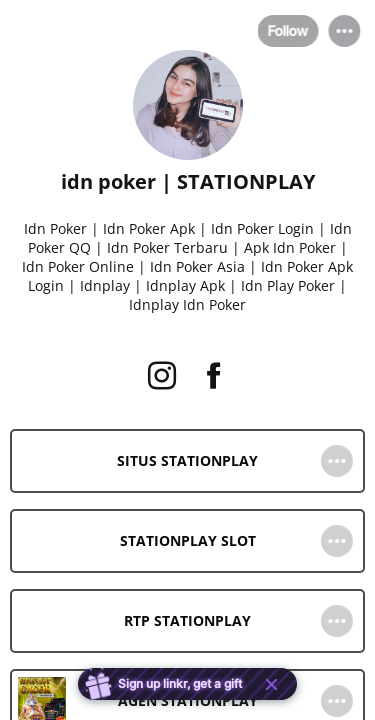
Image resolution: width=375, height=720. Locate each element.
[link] (187, 461)
